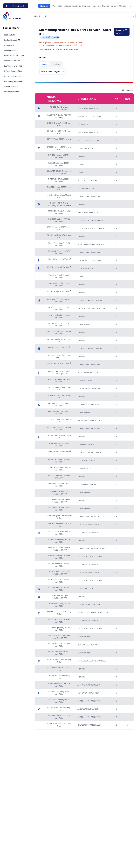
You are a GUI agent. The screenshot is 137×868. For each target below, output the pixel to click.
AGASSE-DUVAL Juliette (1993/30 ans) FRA (59, 108)
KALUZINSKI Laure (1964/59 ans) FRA (59, 404)
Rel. (128, 99)
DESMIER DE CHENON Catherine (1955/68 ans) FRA (59, 204)
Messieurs (56, 64)
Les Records (9, 45)
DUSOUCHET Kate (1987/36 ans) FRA (59, 252)
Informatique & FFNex (13, 81)
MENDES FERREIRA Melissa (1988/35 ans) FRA (59, 549)
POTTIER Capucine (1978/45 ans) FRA (59, 629)
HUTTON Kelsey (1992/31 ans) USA (59, 356)
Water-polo (57, 6)
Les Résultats (9, 35)
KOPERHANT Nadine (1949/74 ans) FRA (59, 429)
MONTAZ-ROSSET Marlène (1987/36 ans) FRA (59, 573)
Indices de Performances (14, 56)
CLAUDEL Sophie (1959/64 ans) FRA (59, 188)
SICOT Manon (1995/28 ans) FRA (59, 669)
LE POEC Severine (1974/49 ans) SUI (59, 477)
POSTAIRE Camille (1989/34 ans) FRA (59, 621)
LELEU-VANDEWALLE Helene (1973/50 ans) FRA (59, 501)
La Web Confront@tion (13, 71)
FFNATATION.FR (15, 6)
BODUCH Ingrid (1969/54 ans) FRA (59, 132)
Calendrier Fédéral (12, 87)
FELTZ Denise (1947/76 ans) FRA (59, 268)
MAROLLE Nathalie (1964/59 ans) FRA (59, 533)
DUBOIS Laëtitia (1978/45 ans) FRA (59, 236)
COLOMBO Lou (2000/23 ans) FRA (59, 196)
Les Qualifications (11, 50)
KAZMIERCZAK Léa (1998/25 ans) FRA (59, 412)
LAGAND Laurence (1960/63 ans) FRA (59, 445)
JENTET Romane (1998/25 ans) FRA (59, 388)
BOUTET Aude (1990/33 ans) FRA (59, 140)
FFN (129, 6)
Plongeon (87, 6)
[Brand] (16, 16)
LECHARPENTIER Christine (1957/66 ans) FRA (59, 493)
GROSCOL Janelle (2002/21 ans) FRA (59, 340)
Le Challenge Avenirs (13, 76)
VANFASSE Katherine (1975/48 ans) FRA (59, 717)
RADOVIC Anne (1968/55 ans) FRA (59, 661)
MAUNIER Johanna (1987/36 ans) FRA (59, 541)
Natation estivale (110, 6)
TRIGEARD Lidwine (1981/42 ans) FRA (59, 701)
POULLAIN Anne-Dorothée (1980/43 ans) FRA (59, 637)
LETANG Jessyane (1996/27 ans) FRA (59, 517)
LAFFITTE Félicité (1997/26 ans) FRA (59, 437)
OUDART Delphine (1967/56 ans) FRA (59, 605)
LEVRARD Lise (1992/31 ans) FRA (59, 525)
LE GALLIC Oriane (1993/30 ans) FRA (59, 461)
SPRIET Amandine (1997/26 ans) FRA (59, 685)
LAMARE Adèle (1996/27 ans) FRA (59, 453)
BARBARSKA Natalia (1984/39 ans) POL (59, 116)
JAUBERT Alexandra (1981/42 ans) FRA (59, 380)
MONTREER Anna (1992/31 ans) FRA (59, 581)
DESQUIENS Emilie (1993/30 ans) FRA (59, 212)
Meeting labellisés (11, 92)
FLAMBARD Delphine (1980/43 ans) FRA (59, 284)
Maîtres (123, 6)
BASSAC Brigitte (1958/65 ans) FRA (59, 124)
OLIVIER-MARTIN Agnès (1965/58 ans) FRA (59, 597)
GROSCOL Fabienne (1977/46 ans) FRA (59, 332)
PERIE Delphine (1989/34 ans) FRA (59, 613)
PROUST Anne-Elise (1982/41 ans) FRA (59, 653)
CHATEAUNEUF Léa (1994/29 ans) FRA (59, 180)
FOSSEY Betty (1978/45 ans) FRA (59, 292)
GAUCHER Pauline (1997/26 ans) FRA (59, 308)
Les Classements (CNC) (13, 66)
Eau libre (97, 6)
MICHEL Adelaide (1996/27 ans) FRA (59, 565)
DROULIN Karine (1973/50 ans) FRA (59, 228)
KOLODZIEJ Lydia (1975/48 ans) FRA (59, 421)
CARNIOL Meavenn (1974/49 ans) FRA (59, 156)
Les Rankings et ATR (12, 40)
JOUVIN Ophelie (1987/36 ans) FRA (59, 396)
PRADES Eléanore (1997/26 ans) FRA (59, 645)
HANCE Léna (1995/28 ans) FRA (59, 348)
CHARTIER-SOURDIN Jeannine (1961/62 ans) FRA (59, 172)
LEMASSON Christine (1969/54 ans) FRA (59, 509)
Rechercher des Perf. (12, 61)
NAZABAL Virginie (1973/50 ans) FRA (59, 589)
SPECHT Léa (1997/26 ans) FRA (59, 677)
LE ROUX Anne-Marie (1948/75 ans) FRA (59, 485)
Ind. (116, 99)
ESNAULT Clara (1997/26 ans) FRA (59, 260)
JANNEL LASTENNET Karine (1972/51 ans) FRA (59, 372)
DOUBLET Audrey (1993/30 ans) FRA (59, 220)
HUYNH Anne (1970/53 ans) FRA (59, 364)
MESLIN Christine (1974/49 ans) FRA (59, 557)
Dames (44, 64)
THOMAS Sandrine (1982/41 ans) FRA (59, 693)
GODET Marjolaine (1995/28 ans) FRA (59, 316)
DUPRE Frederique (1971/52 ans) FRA (59, 244)
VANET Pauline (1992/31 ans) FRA (59, 709)
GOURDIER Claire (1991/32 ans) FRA (59, 324)
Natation (44, 6)
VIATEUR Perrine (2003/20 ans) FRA (59, 725)
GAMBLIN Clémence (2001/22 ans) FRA (59, 300)
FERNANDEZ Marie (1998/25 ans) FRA (59, 276)
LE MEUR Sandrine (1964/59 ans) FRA (59, 469)
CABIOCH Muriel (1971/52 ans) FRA (59, 148)
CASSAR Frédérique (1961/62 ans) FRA (59, 164)
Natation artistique (72, 6)
